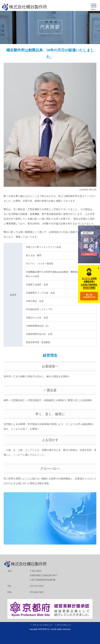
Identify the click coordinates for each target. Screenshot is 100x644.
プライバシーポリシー (43, 625)
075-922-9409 (37, 586)
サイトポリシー (64, 625)
